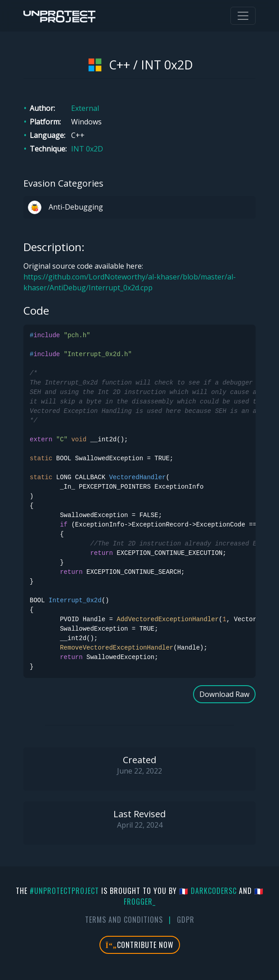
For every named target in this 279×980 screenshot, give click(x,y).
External (85, 108)
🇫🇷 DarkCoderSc (208, 891)
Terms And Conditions (124, 920)
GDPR (186, 920)
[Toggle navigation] (243, 16)
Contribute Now (140, 945)
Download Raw (224, 694)
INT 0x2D (87, 149)
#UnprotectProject (64, 891)
